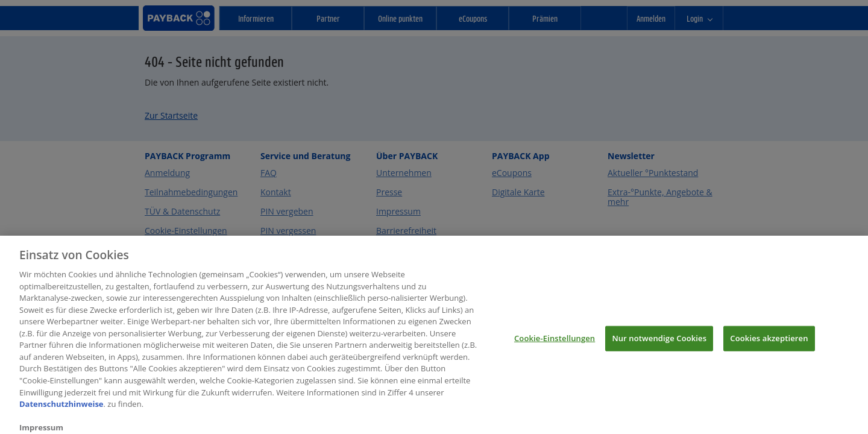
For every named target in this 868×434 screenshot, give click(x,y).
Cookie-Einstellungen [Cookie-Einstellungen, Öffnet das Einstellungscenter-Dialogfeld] (555, 344)
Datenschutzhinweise (61, 409)
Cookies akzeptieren (769, 344)
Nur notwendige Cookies (659, 344)
